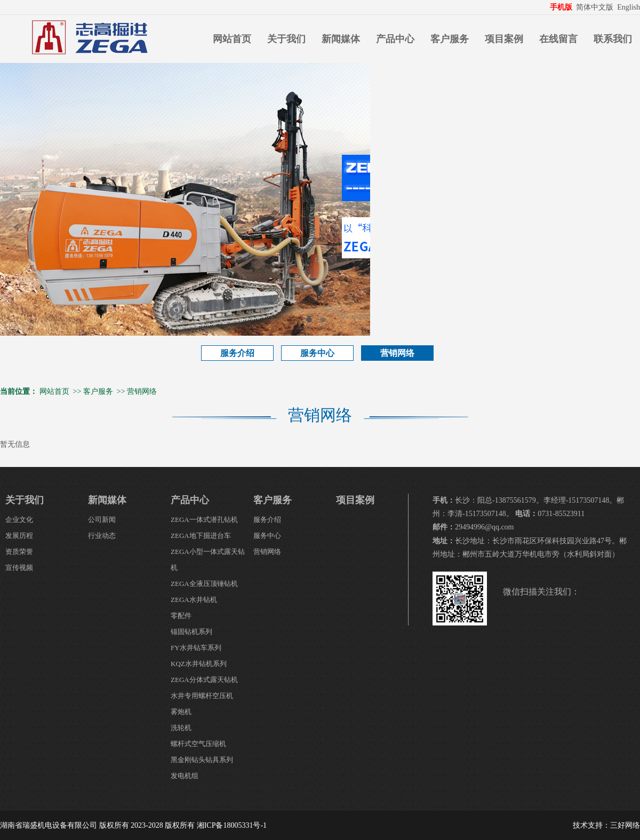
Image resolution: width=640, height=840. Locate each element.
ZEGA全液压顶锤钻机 (204, 584)
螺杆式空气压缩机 (198, 744)
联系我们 (613, 39)
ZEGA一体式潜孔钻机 (204, 520)
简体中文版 (596, 7)
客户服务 (450, 39)
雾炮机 (181, 712)
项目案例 (504, 39)
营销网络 (397, 353)
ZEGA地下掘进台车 (201, 536)
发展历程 (19, 536)
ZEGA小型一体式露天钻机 (208, 560)
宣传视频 (19, 568)
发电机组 (185, 776)
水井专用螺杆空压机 (202, 696)
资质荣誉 (19, 552)
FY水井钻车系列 (196, 648)
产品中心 (395, 39)
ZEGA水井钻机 (194, 600)
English (629, 7)
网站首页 (232, 39)
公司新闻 (102, 520)
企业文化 (19, 520)
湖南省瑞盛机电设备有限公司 (49, 825)
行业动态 (102, 536)
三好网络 (625, 825)
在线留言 (558, 39)
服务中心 (317, 353)
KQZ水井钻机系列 (199, 664)
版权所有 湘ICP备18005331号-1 (216, 825)
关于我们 (286, 39)
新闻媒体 (341, 39)
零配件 (181, 616)
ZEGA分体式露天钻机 (204, 680)
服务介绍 (237, 353)
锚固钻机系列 (191, 632)
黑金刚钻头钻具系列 (202, 760)
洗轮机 (181, 728)
